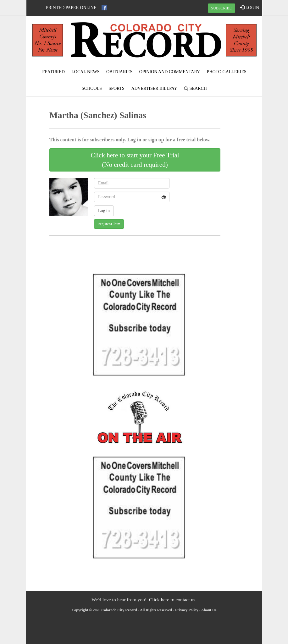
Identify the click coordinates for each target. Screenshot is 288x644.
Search (195, 88)
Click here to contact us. (173, 600)
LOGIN (249, 8)
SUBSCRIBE (222, 8)
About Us (209, 610)
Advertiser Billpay (154, 88)
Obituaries (119, 72)
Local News (85, 72)
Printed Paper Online (71, 8)
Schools (92, 88)
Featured (53, 72)
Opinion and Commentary (170, 72)
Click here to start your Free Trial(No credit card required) (135, 160)
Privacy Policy (187, 610)
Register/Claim (109, 224)
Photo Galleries (227, 72)
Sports (116, 88)
